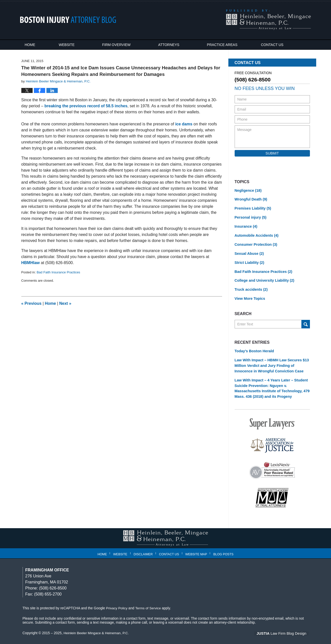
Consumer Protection (255, 243)
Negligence (248, 190)
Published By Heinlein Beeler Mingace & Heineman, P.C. (268, 20)
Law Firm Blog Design (285, 629)
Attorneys (177, 45)
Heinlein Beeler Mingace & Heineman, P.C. (97, 628)
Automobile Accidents (256, 234)
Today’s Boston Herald (254, 348)
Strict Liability (249, 261)
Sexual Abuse (249, 252)
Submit (272, 153)
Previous (31, 303)
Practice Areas (230, 45)
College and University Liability (263, 278)
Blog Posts (224, 549)
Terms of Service (149, 604)
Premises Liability (252, 208)
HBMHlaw (31, 263)
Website (75, 45)
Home (34, 45)
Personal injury (250, 217)
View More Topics (249, 296)
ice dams (184, 124)
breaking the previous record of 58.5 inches (86, 106)
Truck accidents (251, 287)
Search (306, 321)
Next (65, 303)
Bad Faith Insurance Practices (58, 272)
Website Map (197, 549)
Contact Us (284, 45)
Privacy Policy (117, 604)
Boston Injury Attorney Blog (68, 20)
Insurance (246, 226)
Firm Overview (125, 45)
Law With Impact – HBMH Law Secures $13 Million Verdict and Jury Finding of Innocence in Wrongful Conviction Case (270, 362)
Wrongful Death (250, 199)
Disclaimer (144, 549)
